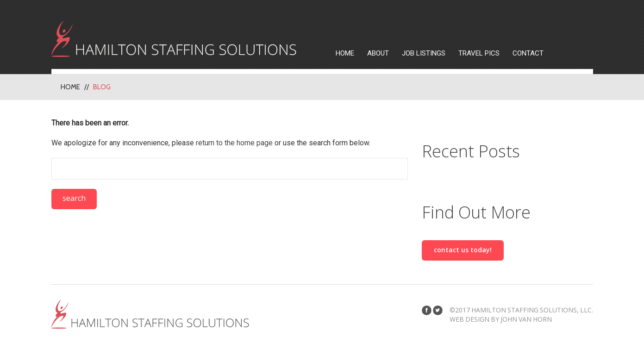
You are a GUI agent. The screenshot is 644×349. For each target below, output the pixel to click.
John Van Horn (526, 319)
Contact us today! (463, 250)
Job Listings (424, 53)
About (378, 53)
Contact (528, 53)
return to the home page (234, 143)
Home (345, 53)
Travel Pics (479, 53)
